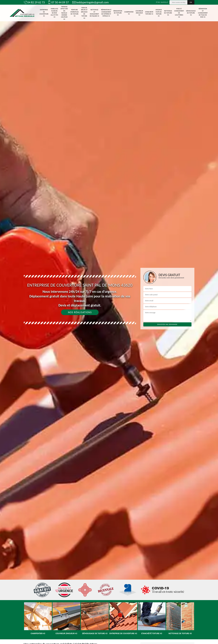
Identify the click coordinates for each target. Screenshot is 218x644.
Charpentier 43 (129, 13)
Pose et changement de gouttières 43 (179, 13)
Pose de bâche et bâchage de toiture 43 (84, 13)
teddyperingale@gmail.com (90, 2)
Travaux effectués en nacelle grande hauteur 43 (64, 13)
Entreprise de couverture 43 (44, 13)
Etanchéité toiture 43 (149, 13)
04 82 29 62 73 (34, 2)
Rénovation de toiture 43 (118, 13)
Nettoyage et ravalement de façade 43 (94, 13)
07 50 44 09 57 (58, 2)
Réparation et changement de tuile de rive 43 (203, 13)
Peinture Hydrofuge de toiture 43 (75, 13)
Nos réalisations (80, 312)
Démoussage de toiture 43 (191, 13)
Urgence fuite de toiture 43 (159, 13)
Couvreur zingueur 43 (139, 13)
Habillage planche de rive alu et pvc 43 (54, 13)
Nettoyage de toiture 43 (168, 13)
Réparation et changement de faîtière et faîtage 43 (106, 13)
